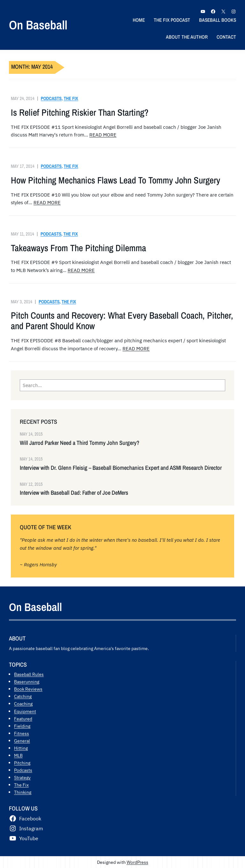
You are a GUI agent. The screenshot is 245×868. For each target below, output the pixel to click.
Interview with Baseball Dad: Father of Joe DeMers (74, 493)
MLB (18, 755)
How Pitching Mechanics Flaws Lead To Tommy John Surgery (115, 180)
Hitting (21, 748)
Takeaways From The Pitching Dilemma (78, 248)
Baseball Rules (29, 674)
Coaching (23, 704)
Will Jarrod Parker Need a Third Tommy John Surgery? (80, 443)
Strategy (22, 777)
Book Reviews (28, 689)
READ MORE (103, 135)
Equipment (25, 711)
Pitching (22, 763)
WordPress (137, 862)
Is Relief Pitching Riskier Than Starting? (80, 113)
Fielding (22, 726)
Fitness (22, 733)
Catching (23, 696)
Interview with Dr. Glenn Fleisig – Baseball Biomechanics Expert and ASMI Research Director (121, 468)
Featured (23, 719)
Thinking (23, 792)
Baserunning (27, 682)
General (22, 741)
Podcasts (51, 98)
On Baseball (38, 25)
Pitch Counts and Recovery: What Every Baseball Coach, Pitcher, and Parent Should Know (122, 321)
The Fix (71, 98)
